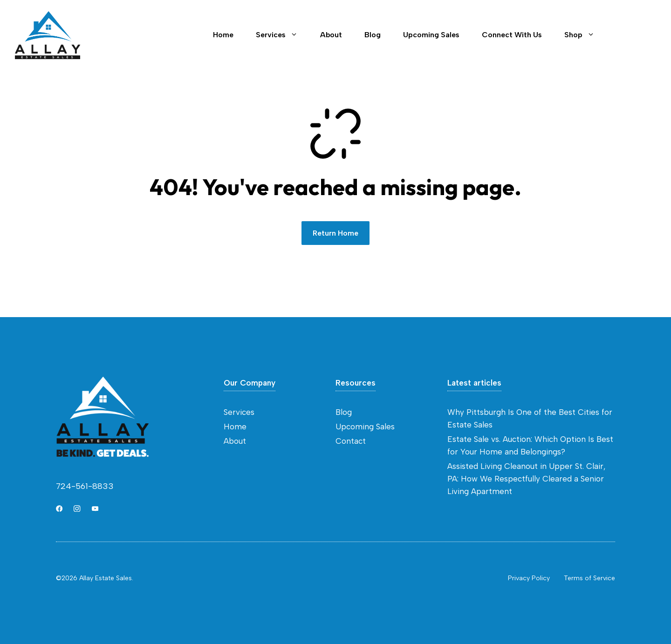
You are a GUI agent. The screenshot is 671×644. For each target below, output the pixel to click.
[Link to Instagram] (77, 508)
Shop (585, 35)
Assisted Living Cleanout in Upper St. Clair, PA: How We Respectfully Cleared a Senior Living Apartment (526, 479)
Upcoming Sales (431, 35)
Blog (373, 35)
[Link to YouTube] (95, 508)
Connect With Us (512, 35)
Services (282, 35)
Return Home (335, 233)
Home (223, 35)
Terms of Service (589, 578)
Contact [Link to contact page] (636, 35)
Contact (351, 441)
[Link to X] (59, 508)
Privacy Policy (529, 578)
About (331, 35)
